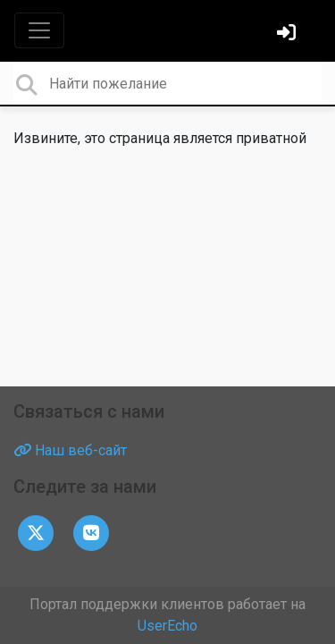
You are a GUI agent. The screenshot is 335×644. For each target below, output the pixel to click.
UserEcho (167, 626)
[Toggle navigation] (39, 30)
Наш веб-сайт (70, 450)
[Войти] (289, 34)
